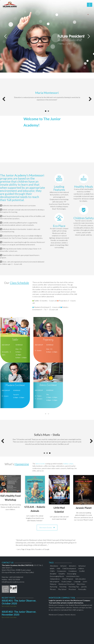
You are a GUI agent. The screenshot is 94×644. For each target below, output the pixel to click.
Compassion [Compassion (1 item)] (62, 571)
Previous (5, 99)
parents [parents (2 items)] (84, 586)
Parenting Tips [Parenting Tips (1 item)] (74, 586)
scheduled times (48, 282)
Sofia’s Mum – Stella (47, 435)
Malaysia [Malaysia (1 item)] (53, 584)
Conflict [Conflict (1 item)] (82, 571)
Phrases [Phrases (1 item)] (53, 589)
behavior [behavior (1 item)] (64, 566)
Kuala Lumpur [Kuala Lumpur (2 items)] (67, 581)
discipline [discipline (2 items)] (53, 573)
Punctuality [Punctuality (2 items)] (82, 589)
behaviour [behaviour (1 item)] (82, 566)
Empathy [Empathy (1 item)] (62, 573)
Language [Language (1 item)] (77, 581)
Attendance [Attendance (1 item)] (54, 566)
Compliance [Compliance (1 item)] (73, 571)
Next (89, 99)
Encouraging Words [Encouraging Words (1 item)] (57, 576)
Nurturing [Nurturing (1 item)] (53, 586)
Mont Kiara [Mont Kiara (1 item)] (81, 584)
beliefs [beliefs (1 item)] (52, 568)
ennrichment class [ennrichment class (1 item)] (73, 576)
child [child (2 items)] (58, 568)
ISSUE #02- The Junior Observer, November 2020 (19, 613)
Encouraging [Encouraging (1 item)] (72, 573)
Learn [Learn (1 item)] (85, 581)
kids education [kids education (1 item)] (81, 579)
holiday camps (68, 464)
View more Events (47, 527)
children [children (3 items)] (81, 568)
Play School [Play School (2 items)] (62, 589)
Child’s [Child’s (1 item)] (52, 571)
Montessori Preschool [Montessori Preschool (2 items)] (67, 584)
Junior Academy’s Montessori (25, 175)
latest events (40, 464)
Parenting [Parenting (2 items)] (63, 586)
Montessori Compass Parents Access (62, 615)
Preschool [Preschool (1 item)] (72, 589)
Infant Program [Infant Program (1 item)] (68, 579)
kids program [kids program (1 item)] (55, 581)
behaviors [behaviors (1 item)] (73, 566)
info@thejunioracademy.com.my (13, 582)
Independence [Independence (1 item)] (55, 579)
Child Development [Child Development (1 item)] (69, 568)
